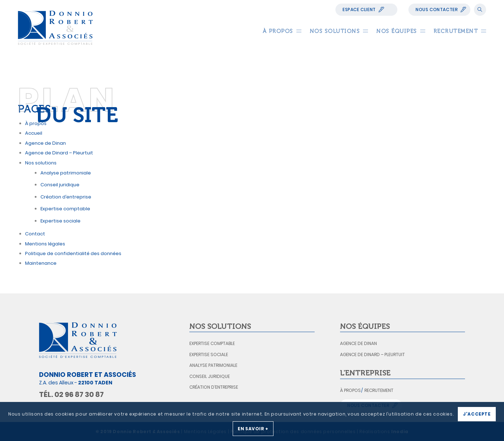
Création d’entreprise (66, 197)
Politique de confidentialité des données (73, 253)
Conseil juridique (60, 185)
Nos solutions (41, 163)
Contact (35, 234)
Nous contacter (437, 9)
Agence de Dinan (358, 343)
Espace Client (359, 9)
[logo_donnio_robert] (55, 28)
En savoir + (253, 429)
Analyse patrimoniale (66, 173)
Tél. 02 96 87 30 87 (71, 394)
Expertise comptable (65, 209)
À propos (350, 390)
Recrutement (379, 390)
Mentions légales (45, 244)
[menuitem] (278, 31)
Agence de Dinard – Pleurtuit (59, 153)
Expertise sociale (60, 221)
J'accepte (477, 414)
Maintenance (41, 263)
